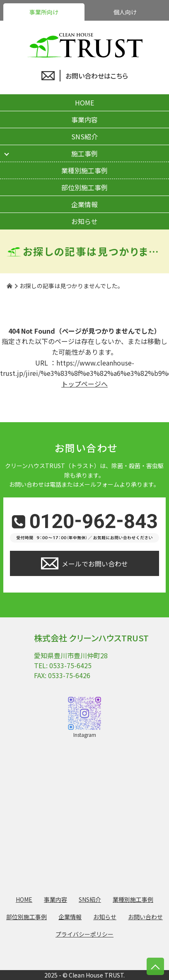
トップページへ (84, 384)
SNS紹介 (84, 136)
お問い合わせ (145, 917)
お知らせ (84, 221)
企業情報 (84, 204)
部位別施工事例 (84, 187)
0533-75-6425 (70, 665)
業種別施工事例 (84, 170)
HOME (84, 103)
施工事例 (84, 153)
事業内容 (84, 120)
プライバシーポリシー (84, 934)
